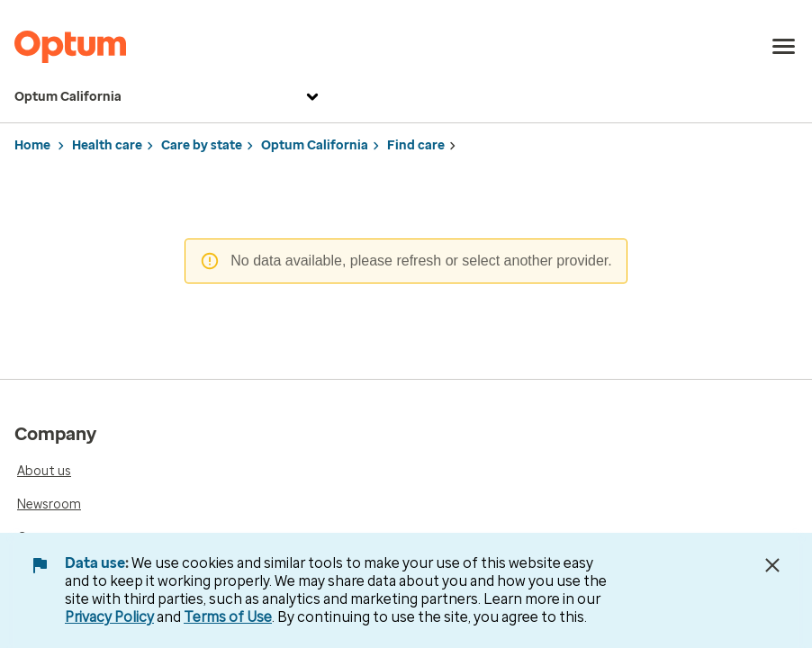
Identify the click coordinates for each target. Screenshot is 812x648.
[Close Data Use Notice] (772, 565)
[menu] (784, 47)
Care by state (202, 145)
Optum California (169, 97)
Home (32, 145)
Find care (416, 145)
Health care (107, 145)
